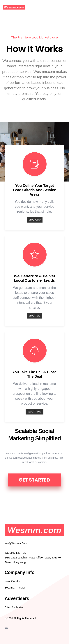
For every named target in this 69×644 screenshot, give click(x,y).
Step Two (34, 316)
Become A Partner (15, 588)
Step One (35, 220)
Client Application (14, 607)
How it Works (12, 581)
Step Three (34, 412)
